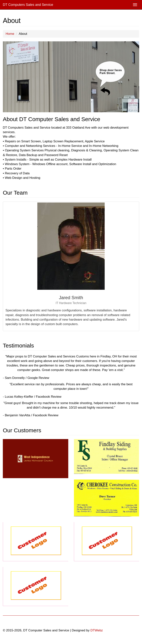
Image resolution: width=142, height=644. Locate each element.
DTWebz (97, 630)
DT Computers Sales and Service (28, 5)
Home (10, 34)
